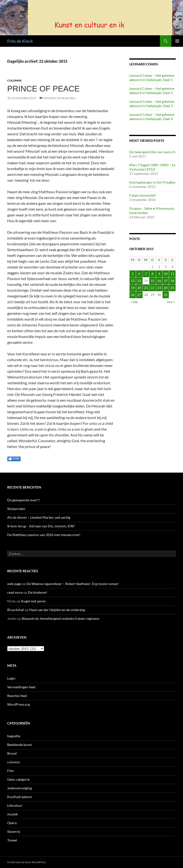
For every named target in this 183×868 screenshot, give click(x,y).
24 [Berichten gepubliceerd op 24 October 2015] (166, 288)
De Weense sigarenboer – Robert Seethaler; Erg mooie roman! (73, 584)
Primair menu (177, 41)
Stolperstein (16, 509)
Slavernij (14, 831)
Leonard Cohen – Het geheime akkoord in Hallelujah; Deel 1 (152, 78)
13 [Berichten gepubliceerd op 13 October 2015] (139, 281)
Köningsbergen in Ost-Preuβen (152, 182)
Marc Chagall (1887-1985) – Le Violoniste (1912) (152, 167)
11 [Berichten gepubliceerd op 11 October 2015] (172, 274)
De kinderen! (38, 592)
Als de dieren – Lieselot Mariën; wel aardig (39, 517)
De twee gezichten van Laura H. (153, 152)
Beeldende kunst (20, 745)
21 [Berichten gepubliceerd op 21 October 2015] (146, 288)
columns (14, 80)
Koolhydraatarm (20, 797)
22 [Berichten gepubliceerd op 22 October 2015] (152, 288)
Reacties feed (17, 696)
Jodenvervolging (20, 788)
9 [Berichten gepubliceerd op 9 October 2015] (159, 274)
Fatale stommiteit (142, 195)
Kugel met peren (33, 601)
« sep (134, 302)
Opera (12, 823)
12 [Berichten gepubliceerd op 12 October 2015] (133, 281)
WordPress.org (19, 704)
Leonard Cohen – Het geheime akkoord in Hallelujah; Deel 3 (152, 104)
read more (15, 592)
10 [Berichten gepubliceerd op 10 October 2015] (166, 274)
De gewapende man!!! (24, 500)
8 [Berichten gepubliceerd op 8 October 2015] (152, 274)
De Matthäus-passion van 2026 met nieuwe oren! (44, 535)
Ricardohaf (16, 610)
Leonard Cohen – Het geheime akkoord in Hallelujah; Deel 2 (152, 91)
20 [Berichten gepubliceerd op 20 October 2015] (139, 288)
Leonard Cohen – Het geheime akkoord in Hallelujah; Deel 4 (152, 117)
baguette (14, 736)
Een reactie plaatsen (59, 98)
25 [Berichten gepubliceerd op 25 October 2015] (172, 288)
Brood (12, 753)
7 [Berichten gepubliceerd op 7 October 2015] (146, 274)
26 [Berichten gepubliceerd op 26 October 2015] (133, 295)
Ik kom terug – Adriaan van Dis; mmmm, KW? (41, 526)
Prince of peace (43, 89)
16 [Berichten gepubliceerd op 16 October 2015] (159, 281)
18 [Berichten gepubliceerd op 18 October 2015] (172, 281)
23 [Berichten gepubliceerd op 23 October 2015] (159, 288)
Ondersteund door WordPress (26, 862)
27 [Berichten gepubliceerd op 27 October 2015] (139, 295)
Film (11, 771)
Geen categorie (18, 779)
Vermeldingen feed (21, 687)
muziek (13, 814)
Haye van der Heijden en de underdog (57, 610)
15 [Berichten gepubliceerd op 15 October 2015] (152, 281)
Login (11, 678)
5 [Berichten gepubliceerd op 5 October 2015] (133, 274)
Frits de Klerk (20, 41)
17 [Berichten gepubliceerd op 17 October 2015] (166, 281)
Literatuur (15, 805)
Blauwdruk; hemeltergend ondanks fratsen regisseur (61, 618)
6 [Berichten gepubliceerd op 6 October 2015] (139, 274)
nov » (171, 302)
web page (14, 584)
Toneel (12, 840)
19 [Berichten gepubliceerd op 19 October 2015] (133, 288)
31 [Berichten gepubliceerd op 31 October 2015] (166, 295)
